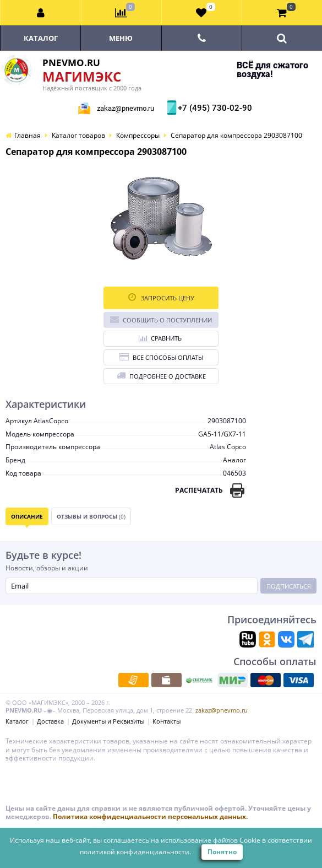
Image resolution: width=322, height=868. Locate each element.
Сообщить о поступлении (161, 319)
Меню (121, 38)
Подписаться (289, 586)
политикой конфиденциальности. (135, 852)
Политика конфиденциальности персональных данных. (150, 816)
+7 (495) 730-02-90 (214, 108)
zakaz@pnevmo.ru (125, 108)
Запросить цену (161, 297)
